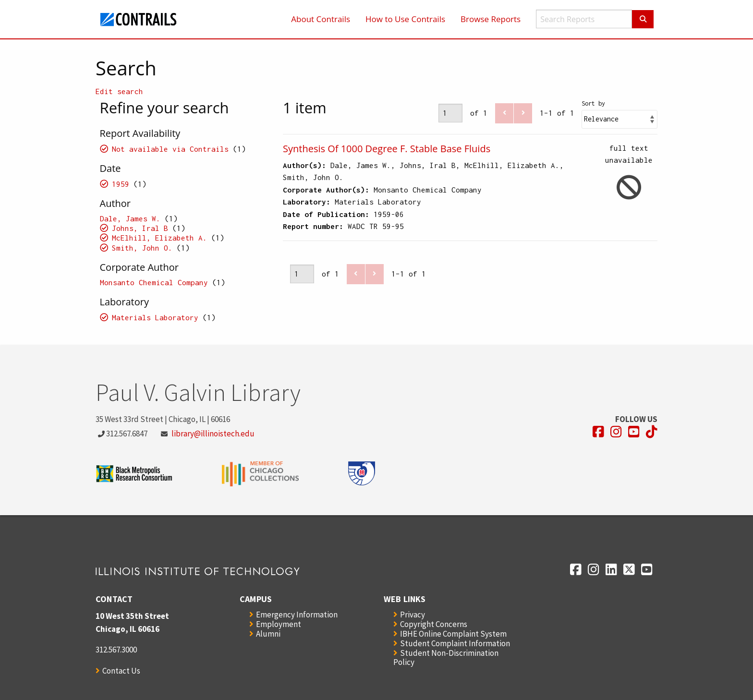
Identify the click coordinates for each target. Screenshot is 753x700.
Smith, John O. (142, 248)
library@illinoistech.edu (213, 434)
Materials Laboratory (155, 317)
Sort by (593, 103)
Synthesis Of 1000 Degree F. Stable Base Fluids (387, 149)
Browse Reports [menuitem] (491, 19)
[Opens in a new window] (598, 432)
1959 (121, 184)
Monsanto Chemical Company (154, 282)
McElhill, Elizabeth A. (159, 238)
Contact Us (121, 671)
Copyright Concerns (434, 624)
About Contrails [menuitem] (321, 19)
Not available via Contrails (170, 149)
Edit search (119, 91)
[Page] (450, 113)
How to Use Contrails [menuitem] (405, 19)
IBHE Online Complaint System (453, 634)
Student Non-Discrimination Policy (446, 658)
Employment (279, 624)
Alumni (268, 634)
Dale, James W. (130, 218)
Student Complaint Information (455, 643)
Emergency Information (297, 615)
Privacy (413, 615)
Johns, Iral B (140, 228)
